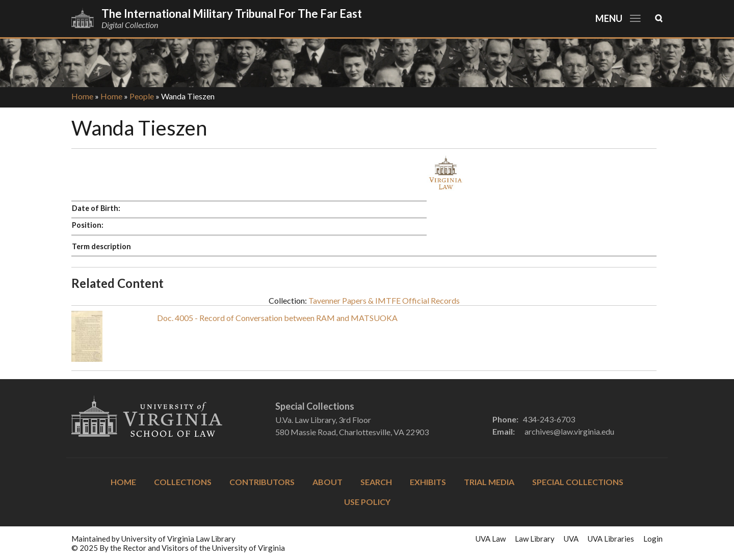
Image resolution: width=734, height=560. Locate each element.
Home (82, 96)
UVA (571, 539)
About (327, 482)
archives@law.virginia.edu (569, 431)
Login (653, 539)
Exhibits (428, 482)
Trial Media (489, 482)
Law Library (535, 539)
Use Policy (367, 502)
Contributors (262, 482)
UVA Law (491, 539)
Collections (183, 482)
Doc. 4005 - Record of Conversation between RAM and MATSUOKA (277, 318)
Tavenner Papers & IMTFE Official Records (384, 300)
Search (376, 482)
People (142, 96)
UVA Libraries (611, 539)
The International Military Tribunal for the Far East (232, 14)
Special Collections (578, 482)
